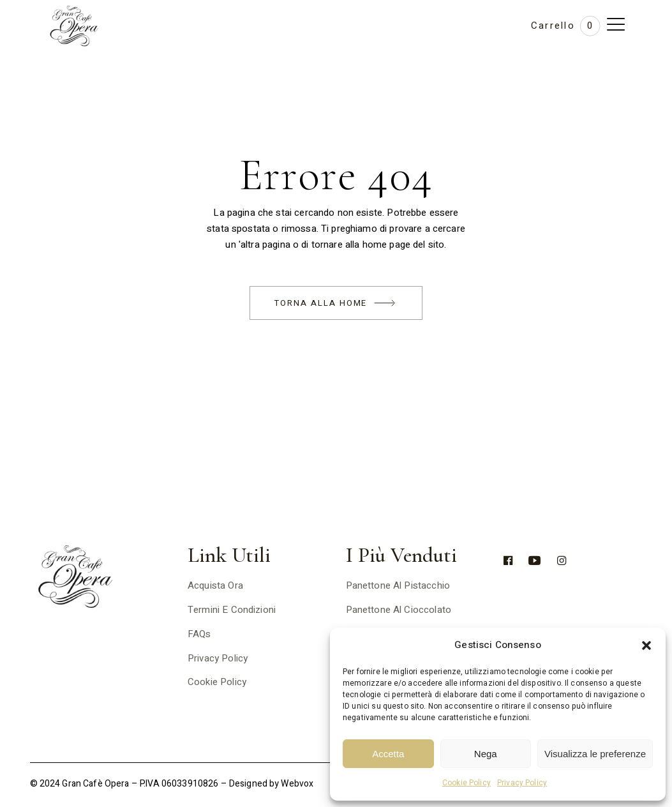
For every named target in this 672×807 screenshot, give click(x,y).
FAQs (199, 634)
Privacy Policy (522, 783)
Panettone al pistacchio (398, 585)
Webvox (297, 784)
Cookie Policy (467, 783)
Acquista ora (215, 585)
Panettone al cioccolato (399, 610)
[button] (646, 645)
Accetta (388, 754)
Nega (486, 754)
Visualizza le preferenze (595, 754)
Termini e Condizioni (232, 610)
